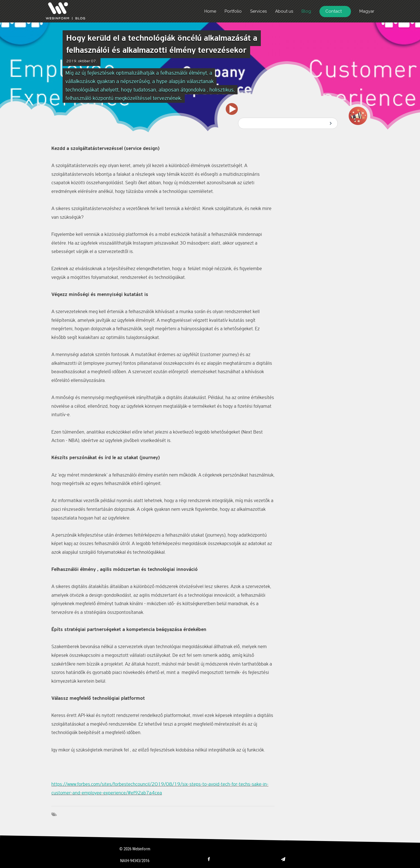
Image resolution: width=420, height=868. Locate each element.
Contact (334, 11)
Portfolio (233, 11)
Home (210, 11)
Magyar (367, 11)
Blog (306, 11)
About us (284, 11)
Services (258, 11)
